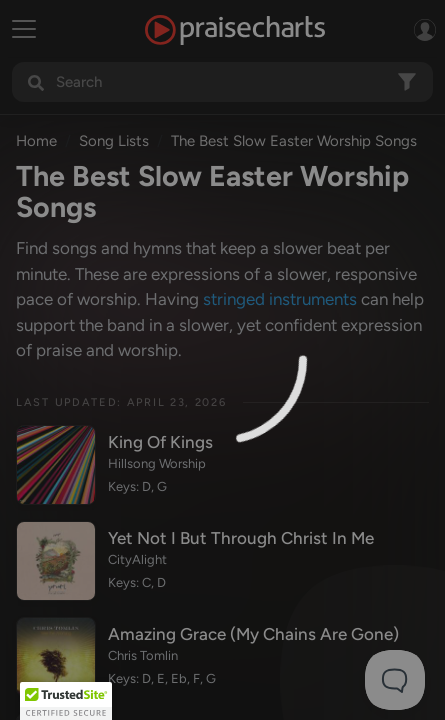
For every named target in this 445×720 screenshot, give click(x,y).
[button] (66, 701)
